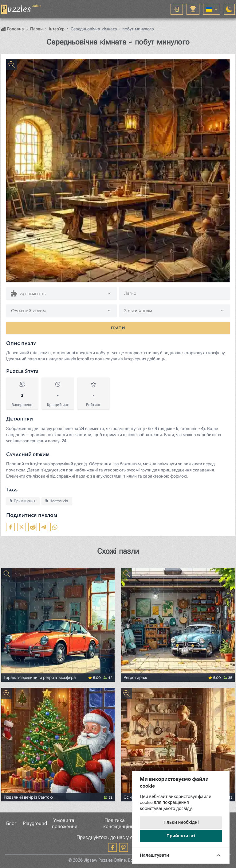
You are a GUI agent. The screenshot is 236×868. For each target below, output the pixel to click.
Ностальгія (57, 501)
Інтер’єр (57, 29)
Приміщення (23, 501)
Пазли (36, 29)
